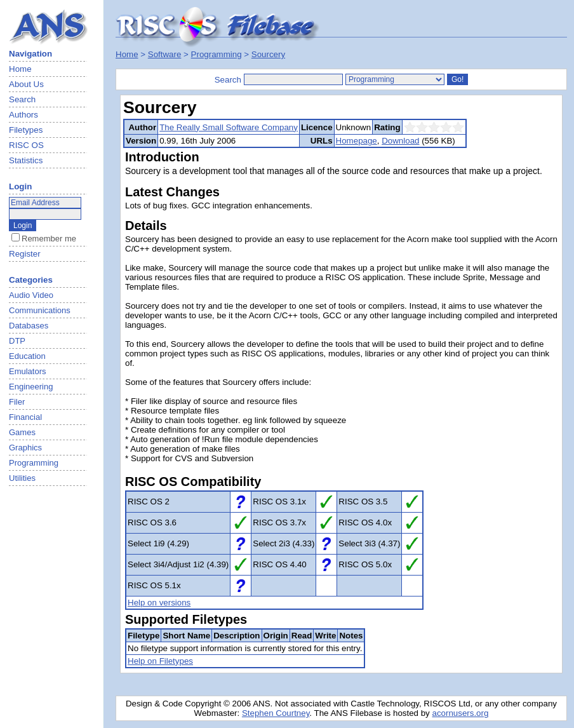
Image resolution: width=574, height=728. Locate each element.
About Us (26, 84)
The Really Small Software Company (229, 127)
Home (20, 69)
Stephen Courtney (276, 713)
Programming (217, 54)
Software (165, 54)
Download (400, 141)
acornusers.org (460, 713)
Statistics (26, 160)
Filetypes (26, 130)
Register (25, 254)
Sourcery (268, 54)
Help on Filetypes (160, 661)
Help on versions (159, 603)
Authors (23, 115)
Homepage (357, 141)
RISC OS (26, 145)
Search (22, 99)
